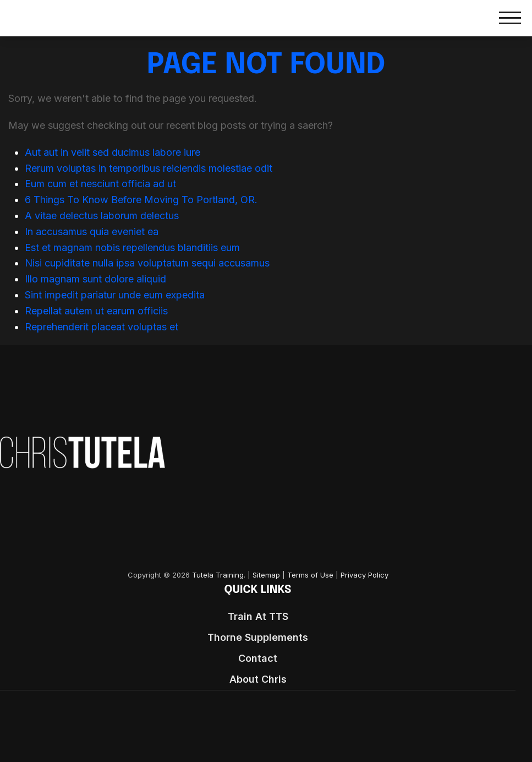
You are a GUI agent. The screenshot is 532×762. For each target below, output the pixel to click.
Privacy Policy (364, 575)
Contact (258, 658)
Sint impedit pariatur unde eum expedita (115, 295)
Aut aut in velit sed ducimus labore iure (113, 152)
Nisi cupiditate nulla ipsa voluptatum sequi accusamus (147, 263)
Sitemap (266, 575)
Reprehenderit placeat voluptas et (102, 327)
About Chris (258, 679)
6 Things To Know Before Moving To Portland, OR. (141, 200)
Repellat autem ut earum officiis (96, 311)
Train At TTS (258, 616)
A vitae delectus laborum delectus (102, 216)
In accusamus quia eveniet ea (92, 232)
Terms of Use (310, 575)
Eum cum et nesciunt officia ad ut (100, 184)
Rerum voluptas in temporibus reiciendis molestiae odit (149, 168)
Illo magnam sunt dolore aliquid (95, 279)
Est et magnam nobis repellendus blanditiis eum (132, 247)
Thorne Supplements (258, 637)
